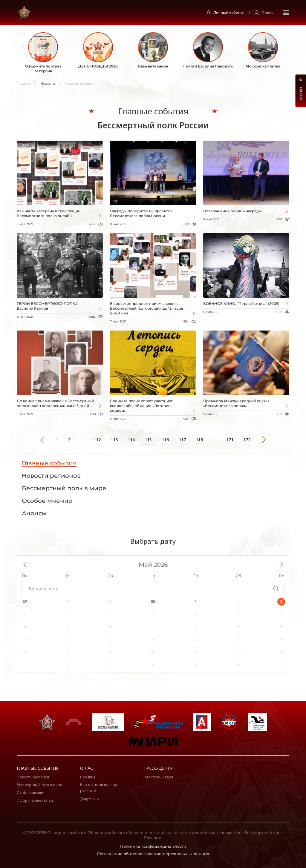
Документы (90, 799)
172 (247, 440)
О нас (87, 768)
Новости (48, 84)
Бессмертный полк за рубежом (99, 788)
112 (97, 440)
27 (25, 602)
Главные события (38, 768)
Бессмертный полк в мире (39, 785)
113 (114, 440)
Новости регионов (33, 777)
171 (230, 440)
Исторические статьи (35, 800)
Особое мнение (30, 793)
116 (165, 440)
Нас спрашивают (158, 777)
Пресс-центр (158, 768)
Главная (24, 84)
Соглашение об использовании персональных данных (153, 854)
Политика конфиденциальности (153, 846)
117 (182, 440)
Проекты (88, 777)
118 (199, 440)
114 (131, 440)
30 (153, 602)
